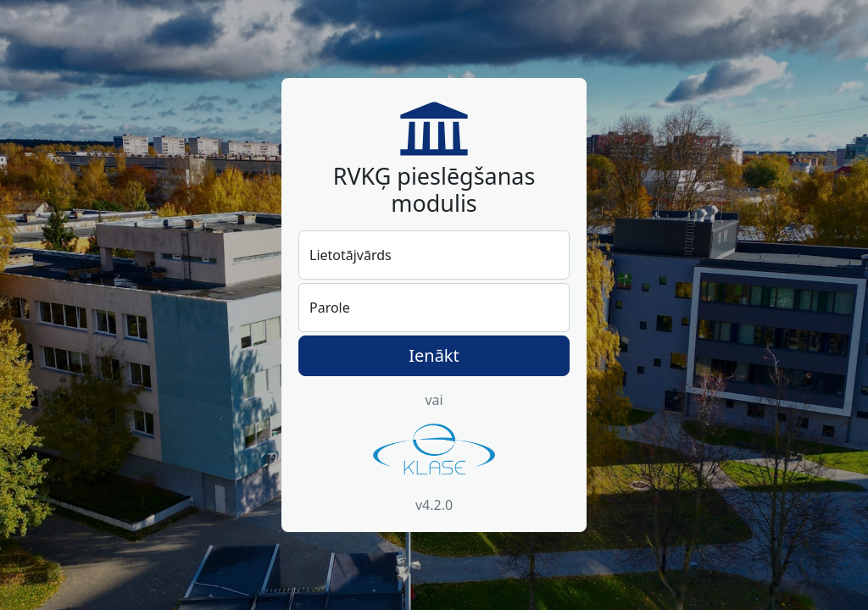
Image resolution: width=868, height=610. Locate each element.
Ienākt (434, 355)
